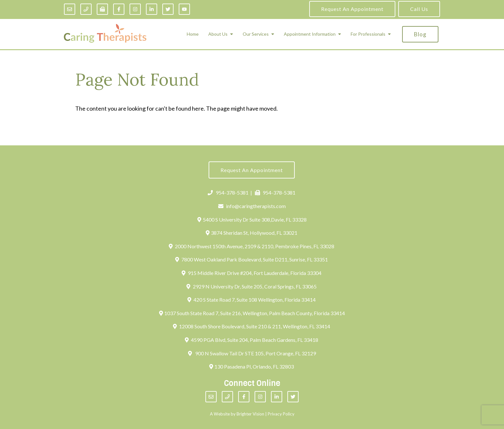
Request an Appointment (352, 9)
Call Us (419, 9)
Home (193, 34)
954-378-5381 (228, 192)
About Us (218, 34)
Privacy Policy (281, 414)
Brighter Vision (250, 414)
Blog (420, 34)
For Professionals (368, 34)
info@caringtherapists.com (252, 206)
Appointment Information (310, 34)
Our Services (256, 34)
